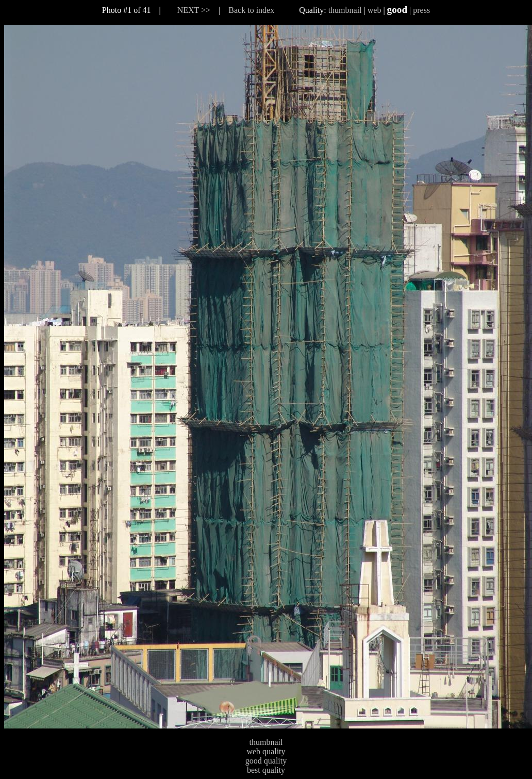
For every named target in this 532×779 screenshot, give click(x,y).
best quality (266, 770)
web (375, 10)
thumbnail (345, 10)
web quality (266, 751)
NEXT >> (194, 10)
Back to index (251, 10)
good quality (266, 761)
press (421, 10)
